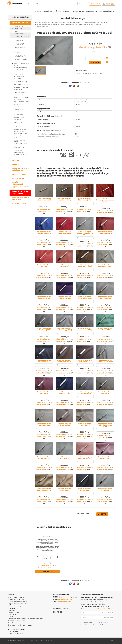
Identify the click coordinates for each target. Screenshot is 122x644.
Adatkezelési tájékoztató (16, 600)
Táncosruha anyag (20, 129)
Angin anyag (18, 53)
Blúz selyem (17, 31)
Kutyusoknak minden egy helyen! (21, 199)
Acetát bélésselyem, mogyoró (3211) (85, 424)
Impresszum (12, 608)
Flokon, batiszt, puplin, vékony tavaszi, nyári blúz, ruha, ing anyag (20, 83)
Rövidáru (15, 160)
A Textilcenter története (16, 597)
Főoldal (38, 11)
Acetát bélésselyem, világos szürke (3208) (44, 458)
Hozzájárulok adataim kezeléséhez (93, 625)
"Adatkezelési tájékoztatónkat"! (99, 609)
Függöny (14, 164)
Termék (95, 4)
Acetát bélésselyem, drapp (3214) (105, 393)
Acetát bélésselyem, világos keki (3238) (44, 297)
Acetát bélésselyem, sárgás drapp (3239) (105, 266)
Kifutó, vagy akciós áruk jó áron (19, 193)
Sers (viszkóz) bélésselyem (20, 44)
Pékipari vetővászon (21, 95)
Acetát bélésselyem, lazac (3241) (64, 266)
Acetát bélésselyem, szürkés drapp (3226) (85, 329)
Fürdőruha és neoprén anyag (19, 75)
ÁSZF (10, 627)
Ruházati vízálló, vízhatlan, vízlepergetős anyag (19, 142)
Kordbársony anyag (21, 107)
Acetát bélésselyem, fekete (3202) (85, 489)
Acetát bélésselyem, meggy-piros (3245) (64, 232)
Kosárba (95, 62)
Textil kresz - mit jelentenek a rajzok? (20, 625)
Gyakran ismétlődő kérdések (18, 602)
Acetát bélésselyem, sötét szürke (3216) (85, 393)
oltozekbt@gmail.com (65, 600)
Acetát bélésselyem (107, 11)
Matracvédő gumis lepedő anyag (20, 56)
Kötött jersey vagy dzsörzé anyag (19, 68)
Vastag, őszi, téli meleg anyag (20, 64)
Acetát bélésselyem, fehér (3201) (105, 489)
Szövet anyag (17, 26)
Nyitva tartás (12, 614)
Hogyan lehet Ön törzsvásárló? (18, 604)
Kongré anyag (19, 104)
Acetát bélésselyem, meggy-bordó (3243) (105, 232)
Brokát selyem (20, 47)
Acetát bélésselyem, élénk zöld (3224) (105, 329)
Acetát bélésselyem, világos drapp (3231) (105, 297)
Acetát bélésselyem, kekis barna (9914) (64, 199)
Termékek (29, 4)
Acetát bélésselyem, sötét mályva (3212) (64, 424)
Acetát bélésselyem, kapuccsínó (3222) (64, 361)
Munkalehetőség (14, 612)
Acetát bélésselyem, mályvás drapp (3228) (64, 329)
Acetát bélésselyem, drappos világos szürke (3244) (85, 233)
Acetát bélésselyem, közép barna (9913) (85, 199)
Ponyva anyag (17, 178)
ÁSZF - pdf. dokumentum (17, 629)
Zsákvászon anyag (20, 92)
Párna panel (18, 150)
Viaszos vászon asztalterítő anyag (20, 133)
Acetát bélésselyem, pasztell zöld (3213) (44, 424)
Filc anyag (16, 79)
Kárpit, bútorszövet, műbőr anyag (19, 169)
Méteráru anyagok (62, 11)
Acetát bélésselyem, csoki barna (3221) (85, 361)
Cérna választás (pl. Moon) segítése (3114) (47, 558)
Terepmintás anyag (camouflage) (20, 60)
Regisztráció (111, 5)
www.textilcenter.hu (64, 601)
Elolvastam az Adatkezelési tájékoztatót (95, 622)
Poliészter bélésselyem (20, 40)
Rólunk (10, 617)
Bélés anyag (16, 90)
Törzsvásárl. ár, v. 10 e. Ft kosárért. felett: (93, 47)
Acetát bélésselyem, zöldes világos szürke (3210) (105, 425)
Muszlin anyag (19, 115)
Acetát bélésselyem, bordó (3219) (44, 393)
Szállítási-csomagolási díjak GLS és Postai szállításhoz (26, 619)
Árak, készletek (13, 631)
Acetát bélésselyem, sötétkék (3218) (64, 393)
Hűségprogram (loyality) (16, 606)
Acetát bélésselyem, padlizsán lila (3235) (64, 297)
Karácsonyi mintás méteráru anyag (19, 147)
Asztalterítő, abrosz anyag (21, 137)
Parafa (16, 157)
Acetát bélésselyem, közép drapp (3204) (44, 489)
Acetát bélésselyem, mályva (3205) (105, 458)
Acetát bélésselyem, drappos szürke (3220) (105, 361)
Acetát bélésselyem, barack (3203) (64, 489)
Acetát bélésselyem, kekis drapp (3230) (44, 329)
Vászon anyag (17, 50)
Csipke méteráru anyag (22, 72)
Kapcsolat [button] (40, 4)
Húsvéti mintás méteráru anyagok (20, 154)
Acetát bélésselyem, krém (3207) (64, 458)
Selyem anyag (78, 11)
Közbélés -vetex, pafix (20, 87)
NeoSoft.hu (111, 641)
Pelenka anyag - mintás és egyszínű (22, 98)
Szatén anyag (17, 122)
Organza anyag (19, 117)
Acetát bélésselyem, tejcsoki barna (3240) (85, 266)
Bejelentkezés (110, 3)
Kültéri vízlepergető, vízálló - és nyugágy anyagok (19, 185)
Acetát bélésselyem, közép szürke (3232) (85, 297)
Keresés (84, 4)
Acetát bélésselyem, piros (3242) (44, 266)
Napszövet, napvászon (21, 112)
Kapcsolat (11, 610)
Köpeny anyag (18, 109)
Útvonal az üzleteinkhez (16, 634)
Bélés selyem (92, 11)
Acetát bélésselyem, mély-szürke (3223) (44, 361)
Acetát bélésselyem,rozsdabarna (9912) (105, 200)
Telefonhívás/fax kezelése (16, 621)
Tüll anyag (16, 120)
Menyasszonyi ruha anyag (20, 126)
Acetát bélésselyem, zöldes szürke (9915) (44, 199)
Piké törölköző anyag (21, 102)
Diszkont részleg (19, 204)
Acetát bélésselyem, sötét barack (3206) (85, 458)
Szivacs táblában (18, 174)
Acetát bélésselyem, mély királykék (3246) (44, 232)
